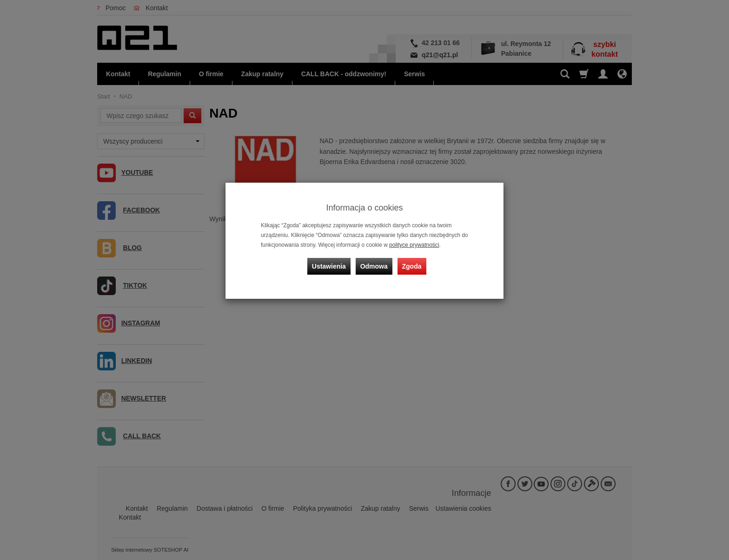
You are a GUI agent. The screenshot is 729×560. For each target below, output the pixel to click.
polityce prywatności (414, 245)
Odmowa (374, 265)
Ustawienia (329, 265)
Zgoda (411, 265)
